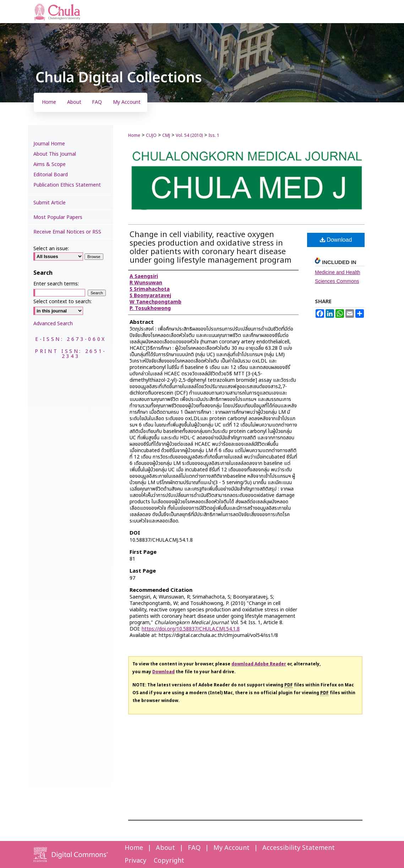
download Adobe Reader (259, 664)
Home (134, 135)
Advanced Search (53, 324)
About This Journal (55, 154)
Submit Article (50, 203)
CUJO (151, 135)
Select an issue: (51, 249)
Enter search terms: (56, 284)
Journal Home (49, 144)
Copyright (169, 861)
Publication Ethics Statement (67, 185)
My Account (231, 848)
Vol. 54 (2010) (189, 135)
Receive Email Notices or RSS (67, 232)
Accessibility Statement (299, 848)
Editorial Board (51, 175)
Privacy (135, 861)
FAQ (194, 848)
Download (336, 240)
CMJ (166, 135)
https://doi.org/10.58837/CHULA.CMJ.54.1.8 (191, 629)
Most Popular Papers (58, 217)
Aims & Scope (50, 164)
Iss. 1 (214, 135)
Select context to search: (62, 302)
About (165, 848)
